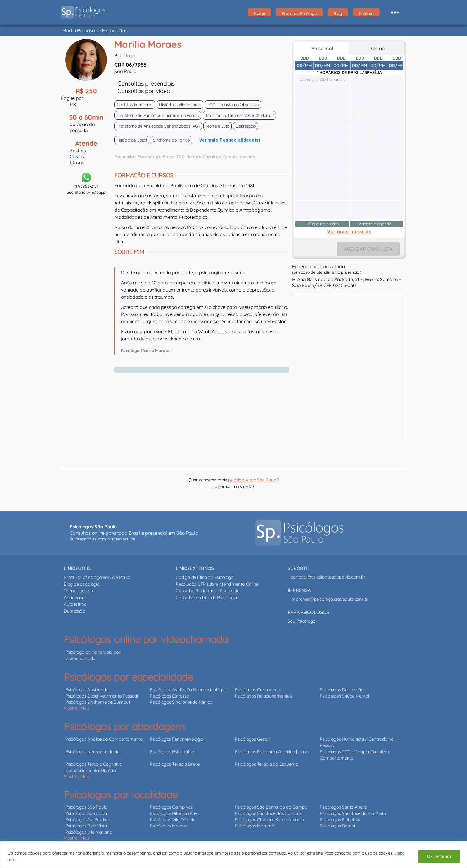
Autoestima (75, 601)
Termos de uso (78, 587)
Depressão (74, 608)
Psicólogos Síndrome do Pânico (181, 699)
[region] (233, 855)
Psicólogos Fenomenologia (177, 736)
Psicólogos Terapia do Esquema (267, 761)
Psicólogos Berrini (337, 823)
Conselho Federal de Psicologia (206, 594)
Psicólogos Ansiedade (87, 686)
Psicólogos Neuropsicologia (92, 748)
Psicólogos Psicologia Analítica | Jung (272, 748)
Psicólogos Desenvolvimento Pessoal (102, 693)
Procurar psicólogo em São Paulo (97, 574)
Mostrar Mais (77, 705)
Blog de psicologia (82, 581)
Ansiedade (74, 594)
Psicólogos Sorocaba (86, 810)
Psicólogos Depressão (342, 686)
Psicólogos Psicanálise (172, 748)
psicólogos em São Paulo (252, 477)
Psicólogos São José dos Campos (268, 810)
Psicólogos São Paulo (86, 804)
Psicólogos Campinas (171, 804)
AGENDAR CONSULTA (368, 246)
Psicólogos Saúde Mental (344, 693)
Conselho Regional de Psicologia (208, 587)
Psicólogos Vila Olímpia (173, 816)
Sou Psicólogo (302, 618)
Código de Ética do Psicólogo (204, 574)
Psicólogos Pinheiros (340, 816)
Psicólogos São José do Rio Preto (353, 810)
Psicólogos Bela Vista (86, 823)
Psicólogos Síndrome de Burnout (98, 699)
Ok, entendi (439, 856)
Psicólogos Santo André (343, 804)
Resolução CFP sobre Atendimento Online (217, 581)
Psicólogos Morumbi (255, 823)
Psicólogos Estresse (169, 693)
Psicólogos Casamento (258, 686)
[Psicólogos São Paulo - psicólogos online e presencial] (299, 529)
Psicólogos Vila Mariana (89, 829)
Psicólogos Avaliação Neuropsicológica (189, 686)
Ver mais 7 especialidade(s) (230, 137)
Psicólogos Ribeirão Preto (175, 810)
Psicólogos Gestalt (253, 736)
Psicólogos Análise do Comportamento (104, 736)
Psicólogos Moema (169, 823)
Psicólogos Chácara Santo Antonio (269, 816)
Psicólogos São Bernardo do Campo (271, 804)
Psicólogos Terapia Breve (175, 761)
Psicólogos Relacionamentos (263, 693)
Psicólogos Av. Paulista (88, 816)
